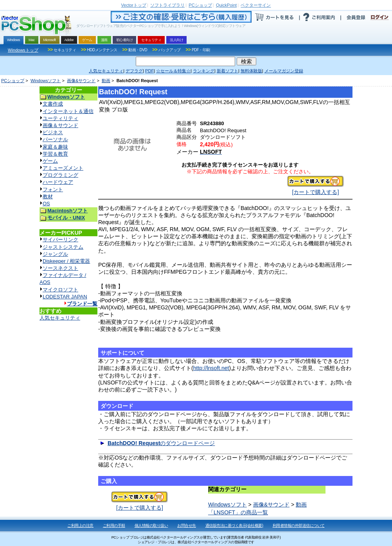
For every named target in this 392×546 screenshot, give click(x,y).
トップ (134, 5)
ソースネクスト (60, 268)
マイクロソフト (60, 290)
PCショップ (13, 81)
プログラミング (60, 175)
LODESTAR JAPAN (65, 297)
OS (46, 204)
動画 (106, 81)
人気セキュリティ (60, 318)
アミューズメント (63, 168)
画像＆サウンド (60, 125)
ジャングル (55, 254)
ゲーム (50, 161)
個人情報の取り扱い (151, 525)
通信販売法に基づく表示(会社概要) (234, 525)
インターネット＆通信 (68, 111)
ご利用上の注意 (80, 525)
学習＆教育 (55, 154)
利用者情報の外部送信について (299, 525)
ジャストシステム (63, 247)
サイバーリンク (60, 240)
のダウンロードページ (161, 443)
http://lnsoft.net (211, 368)
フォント (53, 189)
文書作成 (53, 104)
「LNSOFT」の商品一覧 (238, 512)
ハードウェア (58, 182)
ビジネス (53, 132)
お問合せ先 (187, 525)
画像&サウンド (81, 81)
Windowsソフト (46, 81)
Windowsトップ (23, 50)
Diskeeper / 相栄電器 (66, 261)
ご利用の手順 (114, 525)
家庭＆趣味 (55, 147)
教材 (48, 197)
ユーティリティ (60, 118)
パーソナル (55, 139)
